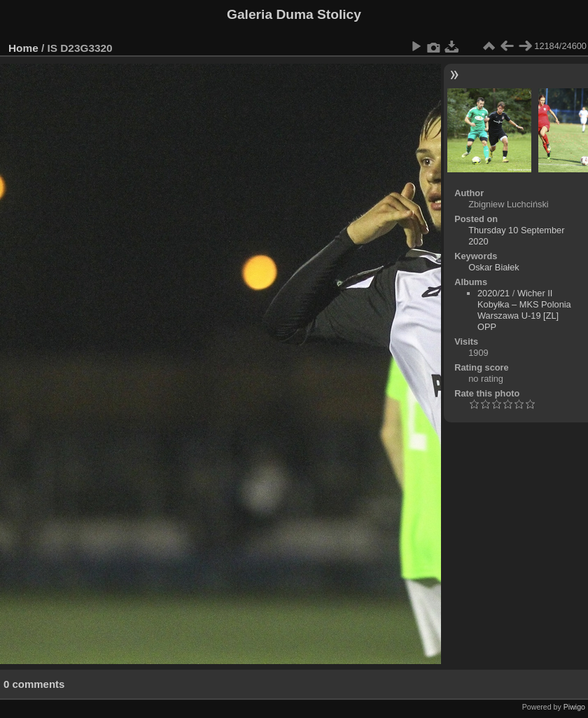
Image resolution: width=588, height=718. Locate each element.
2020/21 (493, 293)
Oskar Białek (494, 267)
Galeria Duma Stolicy (294, 14)
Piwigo (574, 707)
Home (23, 48)
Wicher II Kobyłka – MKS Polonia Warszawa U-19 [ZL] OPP (524, 310)
